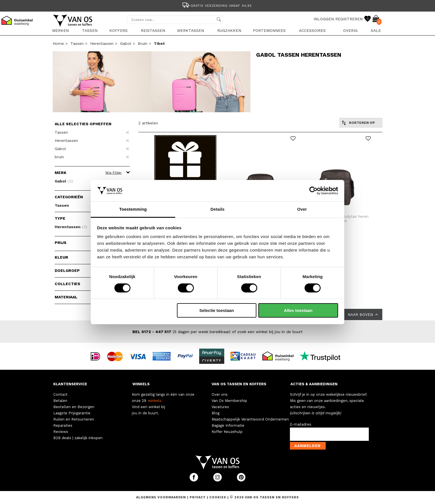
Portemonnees (269, 30)
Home (58, 43)
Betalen (60, 401)
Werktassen (190, 30)
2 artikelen (148, 123)
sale (376, 30)
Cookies (218, 497)
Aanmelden (308, 446)
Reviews (61, 432)
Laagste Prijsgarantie (72, 413)
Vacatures (220, 407)
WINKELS (141, 384)
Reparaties (63, 425)
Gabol (126, 43)
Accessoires (312, 30)
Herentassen (102, 43)
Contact (60, 394)
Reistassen (153, 30)
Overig (350, 30)
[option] (217, 5)
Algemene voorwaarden (162, 497)
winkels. (155, 401)
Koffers (118, 30)
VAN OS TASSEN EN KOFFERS (239, 384)
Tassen (90, 30)
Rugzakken (229, 30)
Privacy (198, 497)
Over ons (220, 394)
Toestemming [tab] (133, 209)
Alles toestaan (298, 310)
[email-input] (329, 434)
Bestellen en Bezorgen (74, 407)
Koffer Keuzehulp (227, 432)
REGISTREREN (349, 19)
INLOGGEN (324, 19)
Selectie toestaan (217, 310)
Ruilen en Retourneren (74, 419)
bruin (143, 43)
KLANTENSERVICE (70, 384)
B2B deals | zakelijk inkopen (78, 438)
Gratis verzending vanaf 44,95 (217, 6)
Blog (216, 413)
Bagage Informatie (228, 425)
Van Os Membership (229, 401)
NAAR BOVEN (363, 314)
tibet (159, 43)
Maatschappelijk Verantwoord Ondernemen (250, 419)
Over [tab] (302, 209)
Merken (60, 30)
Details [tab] (217, 209)
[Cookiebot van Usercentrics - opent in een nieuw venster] (313, 191)
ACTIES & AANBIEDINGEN (314, 384)
